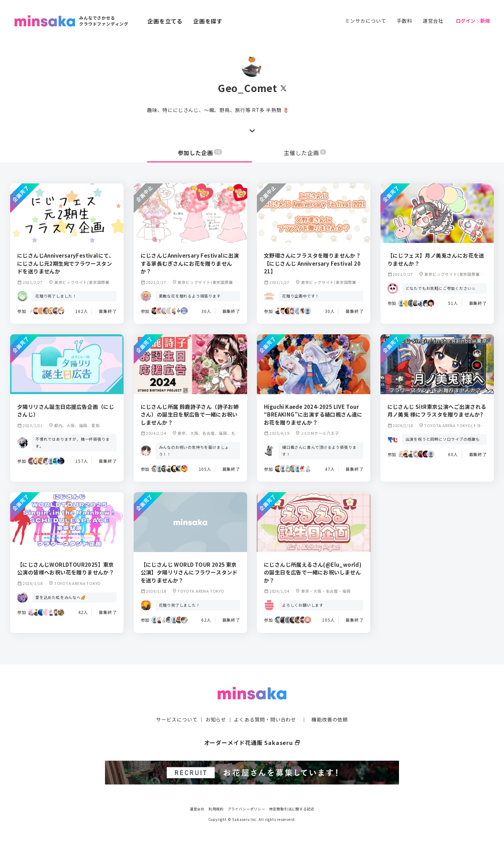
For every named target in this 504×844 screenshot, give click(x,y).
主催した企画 (305, 153)
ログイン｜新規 (473, 21)
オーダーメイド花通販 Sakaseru (252, 742)
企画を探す (208, 21)
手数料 (404, 21)
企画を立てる (165, 21)
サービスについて (177, 719)
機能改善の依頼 (330, 719)
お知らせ (216, 719)
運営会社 (433, 21)
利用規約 (216, 809)
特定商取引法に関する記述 (292, 809)
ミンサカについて (365, 21)
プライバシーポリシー (246, 809)
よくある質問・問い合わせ (265, 719)
